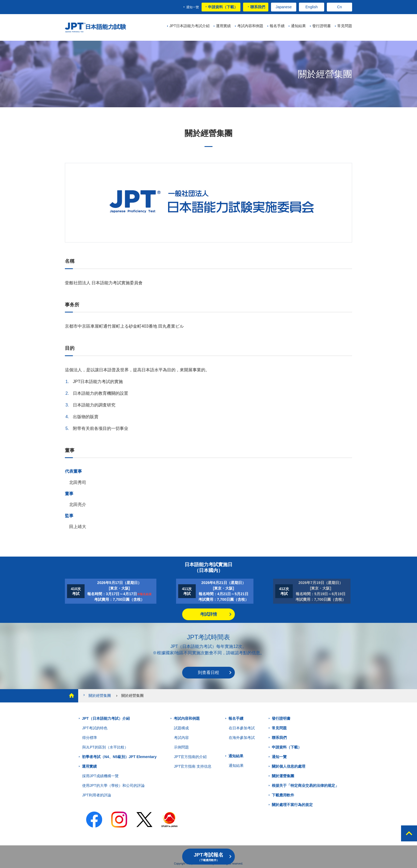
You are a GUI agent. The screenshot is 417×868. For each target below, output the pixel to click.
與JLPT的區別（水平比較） (105, 747)
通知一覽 (193, 7)
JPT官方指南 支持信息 (193, 766)
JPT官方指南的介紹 (190, 757)
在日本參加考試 (242, 728)
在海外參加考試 (242, 738)
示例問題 (181, 747)
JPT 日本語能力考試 (97, 28)
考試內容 (181, 738)
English (312, 7)
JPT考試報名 (208, 857)
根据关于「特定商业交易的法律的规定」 (305, 785)
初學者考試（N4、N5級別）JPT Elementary (119, 757)
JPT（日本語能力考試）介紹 (106, 718)
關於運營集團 (283, 776)
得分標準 (90, 738)
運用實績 (89, 766)
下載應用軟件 (283, 795)
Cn (340, 7)
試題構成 (181, 728)
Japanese (284, 7)
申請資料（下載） (223, 7)
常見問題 (279, 728)
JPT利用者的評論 (97, 795)
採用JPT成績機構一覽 (100, 776)
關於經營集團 (97, 695)
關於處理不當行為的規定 (292, 805)
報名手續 (236, 718)
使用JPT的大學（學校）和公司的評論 (113, 785)
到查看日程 (208, 672)
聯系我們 (258, 7)
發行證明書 (281, 718)
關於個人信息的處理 (289, 766)
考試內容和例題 (187, 718)
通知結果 (236, 756)
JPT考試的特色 (95, 728)
